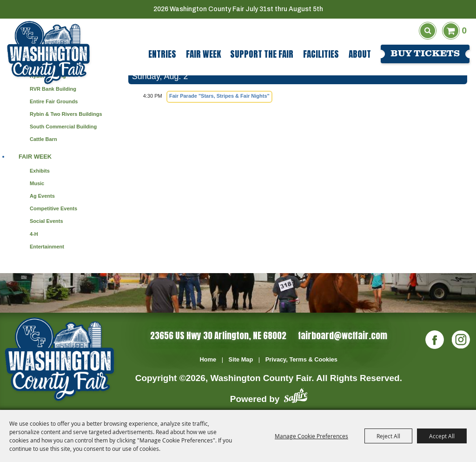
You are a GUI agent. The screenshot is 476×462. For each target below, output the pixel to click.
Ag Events (42, 196)
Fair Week (203, 54)
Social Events (46, 221)
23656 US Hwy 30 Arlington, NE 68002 (218, 335)
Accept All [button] (442, 436)
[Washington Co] (59, 359)
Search (428, 31)
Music (37, 183)
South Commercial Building (63, 127)
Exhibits (40, 171)
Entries (162, 54)
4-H (34, 234)
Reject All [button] (388, 436)
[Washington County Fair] (48, 53)
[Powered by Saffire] (296, 398)
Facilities (321, 54)
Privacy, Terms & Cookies (301, 359)
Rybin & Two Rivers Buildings (66, 114)
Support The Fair (262, 54)
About (360, 54)
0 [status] (464, 30)
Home (208, 359)
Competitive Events (53, 208)
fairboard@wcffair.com (343, 335)
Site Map (241, 359)
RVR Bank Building (53, 89)
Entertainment (47, 247)
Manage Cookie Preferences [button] (311, 436)
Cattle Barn (43, 139)
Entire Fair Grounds (54, 101)
